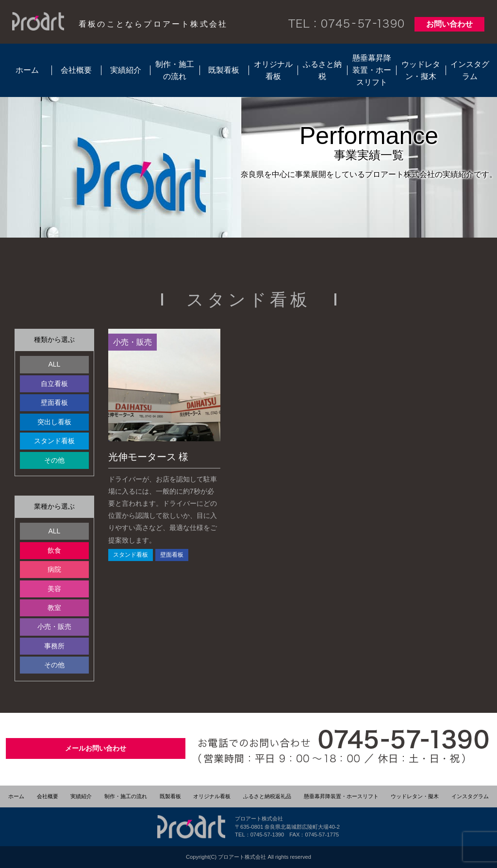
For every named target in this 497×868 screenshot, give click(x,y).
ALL (54, 364)
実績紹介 (126, 70)
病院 (54, 569)
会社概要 (76, 70)
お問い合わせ (449, 24)
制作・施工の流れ (175, 70)
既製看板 (224, 70)
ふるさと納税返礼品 (267, 796)
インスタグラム (470, 70)
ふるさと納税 (322, 70)
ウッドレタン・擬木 (421, 70)
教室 (54, 608)
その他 (54, 460)
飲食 (54, 550)
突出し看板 (54, 422)
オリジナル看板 (273, 70)
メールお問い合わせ (96, 748)
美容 (54, 589)
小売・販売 (54, 627)
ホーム (27, 70)
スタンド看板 (54, 441)
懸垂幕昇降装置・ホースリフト (372, 70)
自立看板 (54, 384)
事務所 (54, 646)
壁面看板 (54, 402)
